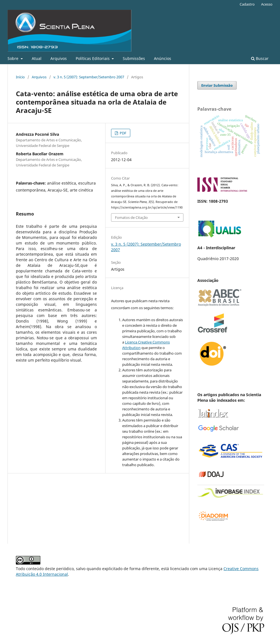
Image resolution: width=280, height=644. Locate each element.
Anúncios (163, 58)
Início (20, 77)
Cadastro (247, 4)
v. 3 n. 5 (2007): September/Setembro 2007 (89, 77)
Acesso (267, 4)
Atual (37, 58)
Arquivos (59, 58)
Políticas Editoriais (93, 58)
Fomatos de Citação (131, 217)
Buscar (260, 58)
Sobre (13, 58)
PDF (123, 133)
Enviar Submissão (217, 85)
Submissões (134, 58)
